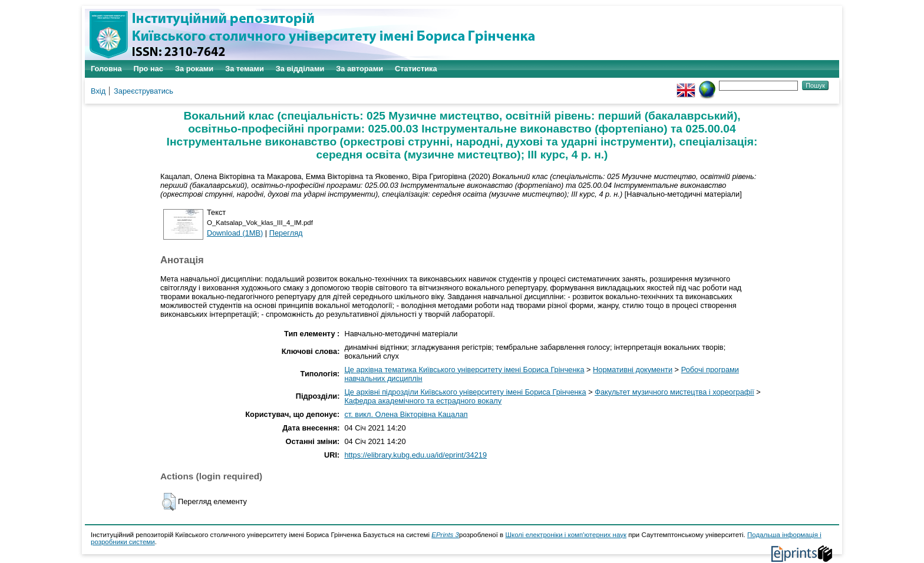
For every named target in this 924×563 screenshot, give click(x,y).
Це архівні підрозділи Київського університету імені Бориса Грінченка (465, 392)
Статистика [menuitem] (416, 69)
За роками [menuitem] (194, 69)
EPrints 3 (445, 535)
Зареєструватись (143, 91)
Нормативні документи (633, 370)
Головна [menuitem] (106, 69)
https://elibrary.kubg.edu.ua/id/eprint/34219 (415, 455)
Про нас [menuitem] (148, 69)
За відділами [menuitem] (300, 69)
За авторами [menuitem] (359, 69)
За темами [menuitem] (245, 69)
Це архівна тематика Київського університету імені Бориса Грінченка (464, 370)
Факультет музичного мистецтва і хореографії (674, 392)
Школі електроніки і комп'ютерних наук (566, 535)
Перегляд (286, 233)
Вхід (98, 91)
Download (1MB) (235, 233)
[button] (169, 502)
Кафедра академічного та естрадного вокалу (423, 401)
